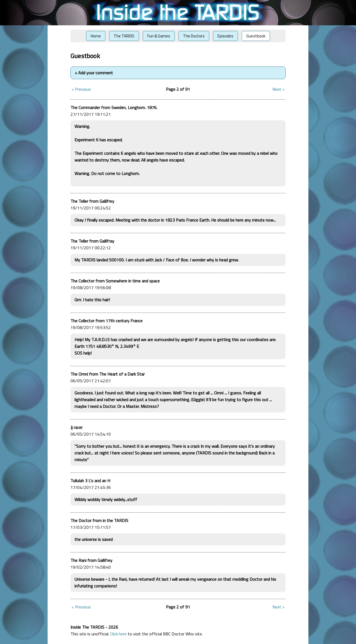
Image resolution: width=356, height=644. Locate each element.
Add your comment (94, 73)
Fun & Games (159, 36)
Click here (118, 634)
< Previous (81, 89)
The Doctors (194, 36)
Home (96, 36)
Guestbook (256, 36)
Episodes (225, 36)
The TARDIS (124, 36)
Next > (278, 89)
